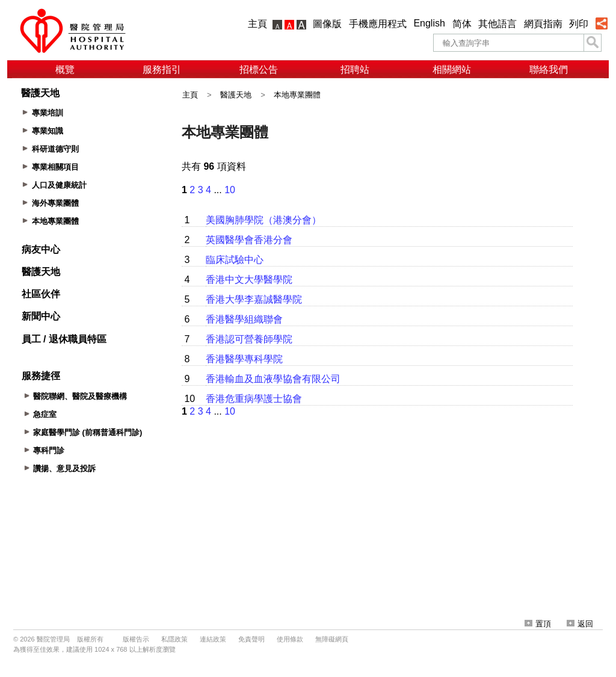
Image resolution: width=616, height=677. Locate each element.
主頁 (257, 24)
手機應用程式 (378, 24)
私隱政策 (174, 639)
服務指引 (162, 70)
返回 (580, 624)
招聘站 (355, 70)
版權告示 (136, 639)
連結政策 (213, 639)
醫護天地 (236, 95)
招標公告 (259, 70)
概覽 (65, 70)
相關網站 (452, 70)
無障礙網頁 (332, 639)
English (429, 23)
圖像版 (327, 24)
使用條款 (290, 639)
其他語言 (497, 24)
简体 (462, 24)
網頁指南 (543, 24)
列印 (579, 24)
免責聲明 (251, 639)
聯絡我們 (549, 70)
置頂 (538, 624)
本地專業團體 (297, 95)
